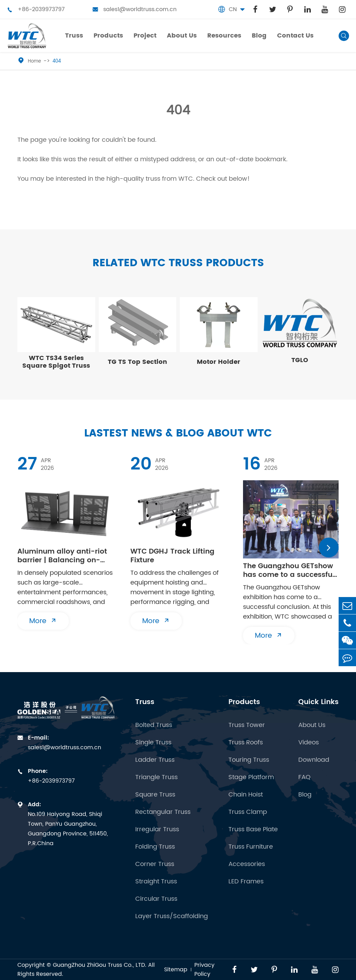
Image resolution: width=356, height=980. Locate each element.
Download (314, 760)
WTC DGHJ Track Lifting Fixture (172, 556)
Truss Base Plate (253, 830)
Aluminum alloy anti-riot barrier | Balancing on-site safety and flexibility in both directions (62, 556)
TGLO (300, 360)
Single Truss (153, 743)
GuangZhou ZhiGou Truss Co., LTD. (100, 965)
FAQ (304, 777)
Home (34, 61)
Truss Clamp (248, 812)
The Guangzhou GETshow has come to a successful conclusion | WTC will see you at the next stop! (289, 571)
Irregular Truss (157, 830)
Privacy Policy (204, 970)
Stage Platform (251, 777)
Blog (305, 795)
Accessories (247, 864)
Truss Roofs (246, 743)
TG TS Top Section (137, 362)
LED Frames (246, 882)
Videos (309, 743)
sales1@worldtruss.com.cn (135, 9)
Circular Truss (156, 899)
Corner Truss (155, 864)
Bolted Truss (154, 725)
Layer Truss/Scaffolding (172, 916)
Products (244, 702)
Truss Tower (247, 725)
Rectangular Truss (163, 812)
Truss (145, 702)
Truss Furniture (251, 847)
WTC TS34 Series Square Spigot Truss (56, 362)
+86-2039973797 (36, 9)
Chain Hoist (246, 795)
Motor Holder (219, 362)
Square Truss (155, 795)
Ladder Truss (155, 760)
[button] (329, 548)
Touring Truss (249, 760)
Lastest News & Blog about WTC (178, 434)
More (43, 621)
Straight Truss (156, 882)
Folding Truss (155, 847)
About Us (312, 725)
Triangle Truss (156, 777)
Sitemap (176, 970)
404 (57, 61)
